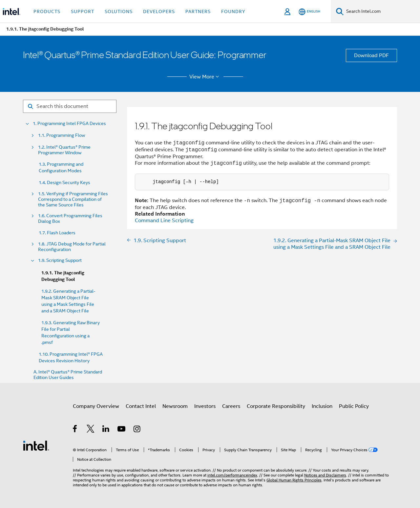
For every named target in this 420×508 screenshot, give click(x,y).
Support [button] (83, 11)
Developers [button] (159, 11)
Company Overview (96, 406)
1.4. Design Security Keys (64, 182)
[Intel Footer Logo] (36, 445)
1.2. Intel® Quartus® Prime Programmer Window (64, 150)
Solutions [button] (119, 11)
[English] (309, 12)
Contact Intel (141, 406)
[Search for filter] (70, 106)
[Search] (340, 11)
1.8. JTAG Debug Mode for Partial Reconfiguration (72, 247)
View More (205, 77)
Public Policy (354, 406)
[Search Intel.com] (382, 11)
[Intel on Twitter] (91, 430)
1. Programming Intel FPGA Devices (69, 124)
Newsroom (175, 406)
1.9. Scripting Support (60, 260)
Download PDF (371, 55)
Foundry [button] (233, 11)
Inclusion (322, 406)
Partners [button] (198, 11)
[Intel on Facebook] (75, 430)
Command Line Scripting (164, 221)
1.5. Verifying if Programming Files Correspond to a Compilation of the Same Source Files (73, 199)
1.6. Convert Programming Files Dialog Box (70, 219)
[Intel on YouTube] (122, 430)
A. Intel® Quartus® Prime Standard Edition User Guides (68, 375)
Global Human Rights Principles (294, 480)
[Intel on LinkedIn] (106, 430)
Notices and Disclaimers (325, 475)
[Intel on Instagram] (137, 430)
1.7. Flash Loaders (57, 233)
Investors (205, 406)
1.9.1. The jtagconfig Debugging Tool (63, 276)
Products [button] (47, 11)
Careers (231, 406)
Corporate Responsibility (276, 406)
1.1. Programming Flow (62, 135)
